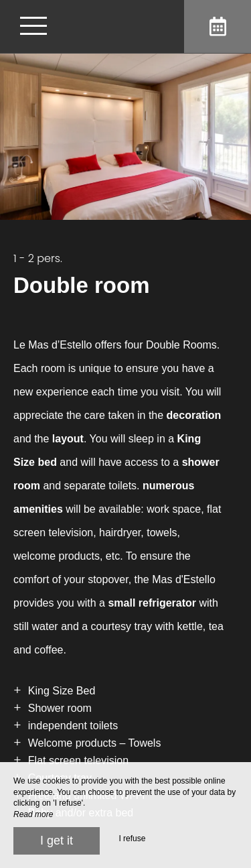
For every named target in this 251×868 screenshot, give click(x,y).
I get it (57, 841)
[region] (125, 544)
